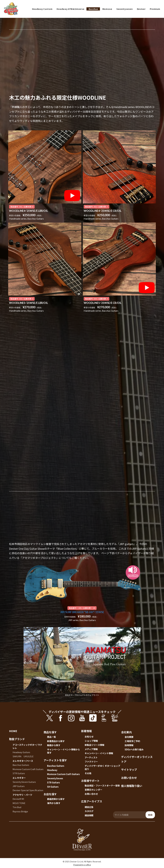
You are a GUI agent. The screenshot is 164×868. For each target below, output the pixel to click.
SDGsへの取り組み (134, 749)
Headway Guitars (21, 752)
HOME (13, 731)
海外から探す (54, 803)
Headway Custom (42, 9)
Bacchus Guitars (21, 765)
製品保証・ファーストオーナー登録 (102, 785)
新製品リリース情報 (95, 745)
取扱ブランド (17, 739)
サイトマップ (129, 769)
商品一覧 (51, 737)
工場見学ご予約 (132, 741)
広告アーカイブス (92, 801)
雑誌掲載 (89, 815)
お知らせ (89, 737)
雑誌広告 (89, 807)
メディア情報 (91, 749)
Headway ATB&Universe (70, 9)
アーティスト (91, 757)
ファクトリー (91, 762)
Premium (155, 9)
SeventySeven (55, 778)
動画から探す (54, 745)
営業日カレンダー (93, 790)
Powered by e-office (82, 865)
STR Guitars (19, 773)
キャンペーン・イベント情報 (99, 753)
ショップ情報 (91, 741)
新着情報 (86, 731)
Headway (52, 770)
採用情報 (129, 745)
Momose (107, 9)
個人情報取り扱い (132, 786)
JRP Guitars (19, 786)
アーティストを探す (55, 760)
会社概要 (129, 737)
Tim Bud (17, 807)
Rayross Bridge (20, 811)
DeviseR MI (18, 799)
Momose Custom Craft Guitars (28, 769)
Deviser (141, 9)
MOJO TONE (19, 803)
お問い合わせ (91, 794)
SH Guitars (53, 787)
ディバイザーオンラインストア (137, 759)
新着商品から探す (56, 741)
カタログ (89, 811)
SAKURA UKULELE (23, 756)
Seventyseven (124, 9)
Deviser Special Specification (28, 790)
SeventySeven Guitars (24, 782)
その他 (88, 773)
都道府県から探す (56, 799)
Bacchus (93, 9)
